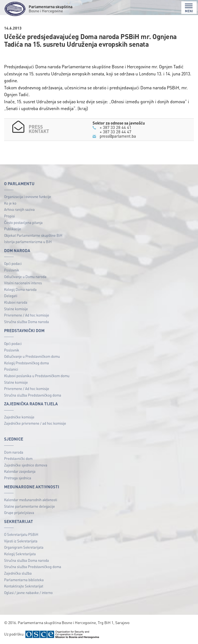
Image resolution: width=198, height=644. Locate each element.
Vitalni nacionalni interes (23, 283)
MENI (189, 8)
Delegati (11, 296)
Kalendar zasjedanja (20, 471)
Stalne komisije (16, 309)
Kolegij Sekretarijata (20, 554)
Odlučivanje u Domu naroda (25, 277)
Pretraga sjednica (18, 478)
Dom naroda (14, 452)
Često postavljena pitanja (23, 222)
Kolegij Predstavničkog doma (26, 363)
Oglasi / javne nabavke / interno (28, 593)
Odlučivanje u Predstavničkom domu (32, 356)
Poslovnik (12, 270)
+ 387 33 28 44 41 (116, 127)
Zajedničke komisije (19, 417)
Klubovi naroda (16, 302)
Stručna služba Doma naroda (26, 322)
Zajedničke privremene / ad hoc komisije (35, 423)
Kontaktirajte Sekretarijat (24, 586)
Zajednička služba (18, 573)
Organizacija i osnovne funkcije (28, 197)
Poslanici (11, 369)
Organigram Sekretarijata (24, 547)
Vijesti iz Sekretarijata (21, 541)
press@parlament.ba (118, 136)
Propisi (9, 216)
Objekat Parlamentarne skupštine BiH (33, 235)
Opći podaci (13, 263)
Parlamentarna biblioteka (24, 580)
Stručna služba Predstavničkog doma (33, 395)
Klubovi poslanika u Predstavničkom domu (37, 376)
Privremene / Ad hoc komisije (27, 315)
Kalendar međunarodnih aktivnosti (31, 500)
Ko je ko (10, 203)
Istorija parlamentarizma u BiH (28, 242)
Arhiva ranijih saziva (19, 209)
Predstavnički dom (18, 458)
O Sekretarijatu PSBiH (21, 534)
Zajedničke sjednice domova (26, 465)
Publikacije (13, 229)
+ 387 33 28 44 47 (116, 132)
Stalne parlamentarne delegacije (29, 506)
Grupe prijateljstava (19, 512)
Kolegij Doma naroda (20, 289)
